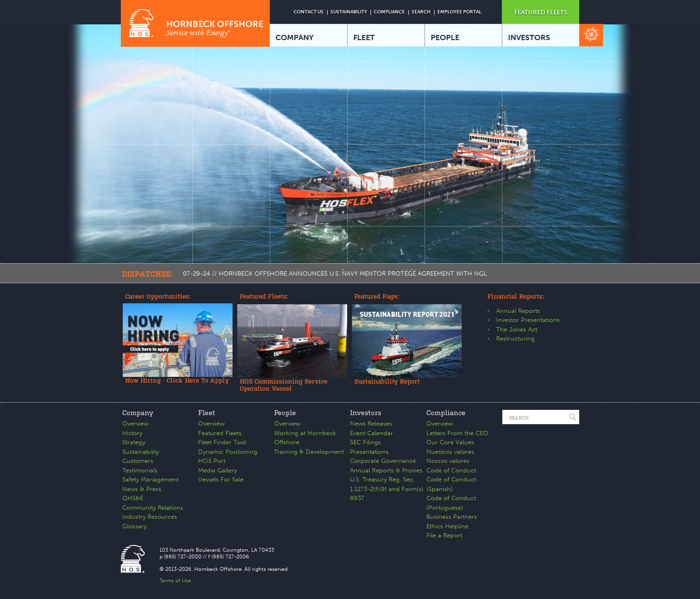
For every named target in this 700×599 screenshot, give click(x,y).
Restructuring (515, 338)
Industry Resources (150, 517)
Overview (135, 423)
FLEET (364, 37)
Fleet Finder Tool (222, 442)
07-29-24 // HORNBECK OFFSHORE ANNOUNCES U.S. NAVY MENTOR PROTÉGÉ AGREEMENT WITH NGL (335, 273)
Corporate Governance (383, 461)
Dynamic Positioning (228, 452)
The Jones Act (517, 329)
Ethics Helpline (447, 526)
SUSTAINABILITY (349, 12)
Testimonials (140, 470)
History (132, 433)
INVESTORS (529, 37)
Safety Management (150, 479)
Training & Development (309, 452)
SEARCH (421, 12)
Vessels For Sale (221, 479)
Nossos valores (448, 461)
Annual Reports (518, 311)
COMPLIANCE (389, 12)
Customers (138, 461)
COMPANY (295, 37)
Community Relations (153, 508)
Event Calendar (371, 433)
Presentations (369, 452)
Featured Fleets (220, 433)
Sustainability (141, 452)
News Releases (371, 423)
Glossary (134, 526)
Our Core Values (450, 442)
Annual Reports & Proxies (386, 470)
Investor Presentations (528, 320)
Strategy (134, 442)
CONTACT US (309, 12)
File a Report (444, 535)
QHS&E (133, 498)
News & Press (142, 489)
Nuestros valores (450, 452)
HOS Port (212, 461)
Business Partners (452, 517)
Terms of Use (175, 581)
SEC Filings (366, 442)
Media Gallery (217, 470)
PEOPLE (445, 37)
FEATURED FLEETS (541, 12)
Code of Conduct (451, 470)
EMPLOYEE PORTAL (459, 12)
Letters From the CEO (457, 433)
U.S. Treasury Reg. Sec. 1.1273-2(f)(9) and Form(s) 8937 (387, 489)
